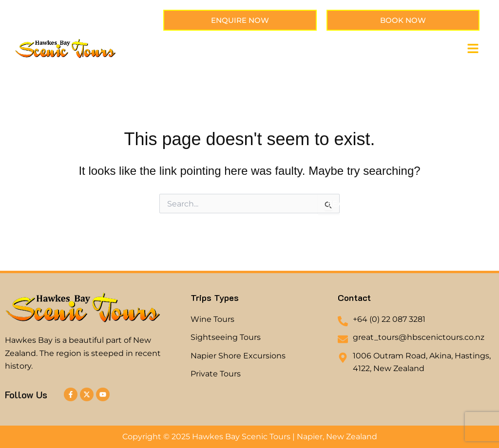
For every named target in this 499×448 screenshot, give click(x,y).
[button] (473, 49)
